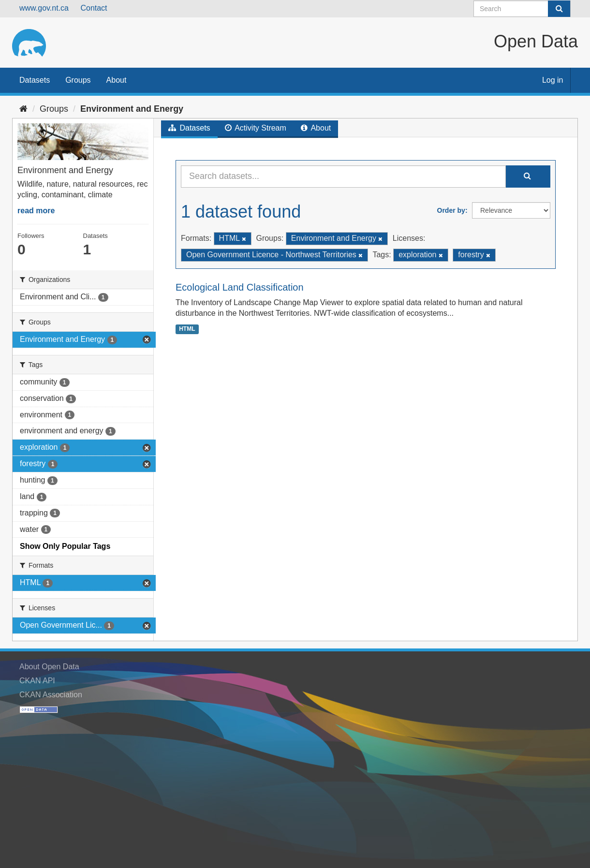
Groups (78, 80)
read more (36, 211)
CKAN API (37, 681)
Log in (553, 80)
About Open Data (49, 667)
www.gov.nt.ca (44, 8)
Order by (451, 210)
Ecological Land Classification (240, 287)
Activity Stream (256, 128)
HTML (187, 329)
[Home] (23, 109)
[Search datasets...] (343, 177)
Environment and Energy (132, 109)
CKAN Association (51, 695)
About (117, 80)
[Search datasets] (522, 9)
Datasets (35, 80)
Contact (94, 8)
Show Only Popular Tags (65, 546)
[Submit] (559, 9)
